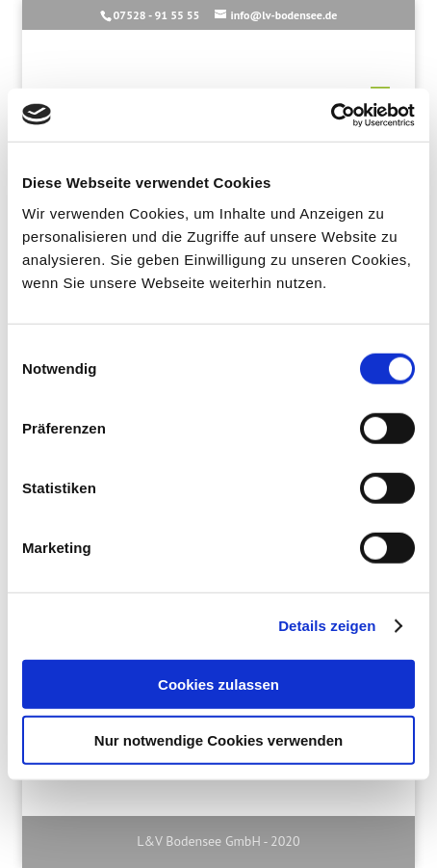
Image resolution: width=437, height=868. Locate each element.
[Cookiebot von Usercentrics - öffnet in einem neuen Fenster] (331, 115)
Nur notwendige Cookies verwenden (218, 740)
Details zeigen (327, 626)
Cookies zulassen (218, 684)
